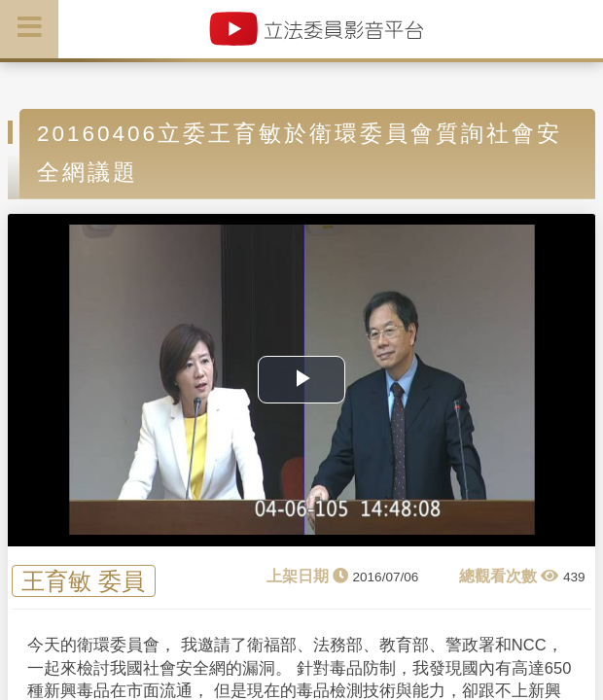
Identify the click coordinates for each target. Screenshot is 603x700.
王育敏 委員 (83, 581)
